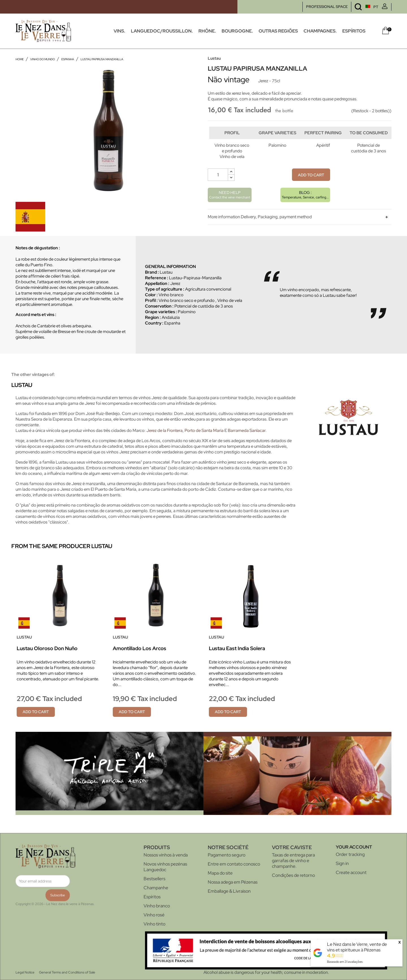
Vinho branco (157, 906)
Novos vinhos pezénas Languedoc (165, 867)
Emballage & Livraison (229, 891)
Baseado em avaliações (345, 962)
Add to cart (311, 187)
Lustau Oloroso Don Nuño (47, 648)
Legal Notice (25, 972)
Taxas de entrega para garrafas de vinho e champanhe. (293, 861)
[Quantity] (218, 186)
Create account (351, 872)
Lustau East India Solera (237, 648)
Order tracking (350, 854)
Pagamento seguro (227, 855)
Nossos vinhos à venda (166, 855)
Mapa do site (220, 873)
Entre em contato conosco (234, 864)
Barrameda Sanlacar (247, 430)
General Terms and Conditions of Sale (67, 972)
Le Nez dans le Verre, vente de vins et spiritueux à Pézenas (357, 947)
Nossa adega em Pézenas (233, 882)
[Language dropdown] (361, 7)
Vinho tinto (154, 924)
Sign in (342, 863)
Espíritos (152, 897)
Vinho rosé (154, 915)
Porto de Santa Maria (204, 430)
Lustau (214, 58)
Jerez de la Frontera (164, 430)
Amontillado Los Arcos (139, 648)
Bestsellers (154, 879)
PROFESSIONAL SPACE (327, 7)
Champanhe (156, 888)
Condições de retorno (293, 875)
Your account (354, 847)
